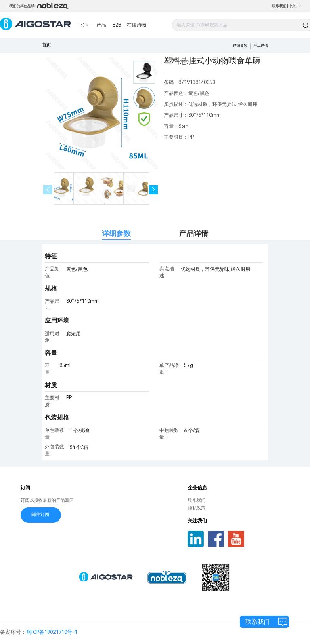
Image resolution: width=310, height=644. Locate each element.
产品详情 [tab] (194, 233)
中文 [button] (295, 6)
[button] (154, 190)
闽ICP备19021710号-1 (52, 632)
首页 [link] (46, 45)
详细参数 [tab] (116, 233)
